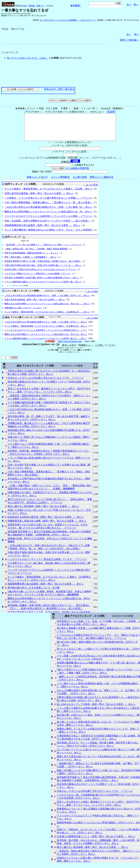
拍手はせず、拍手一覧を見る (59, 89)
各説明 (111, 112)
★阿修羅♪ (75, 6)
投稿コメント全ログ (37, 182)
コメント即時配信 (60, 182)
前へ (136, 4)
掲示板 (32, 6)
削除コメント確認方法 (102, 182)
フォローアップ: (10, 52)
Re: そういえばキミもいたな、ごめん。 (28, 58)
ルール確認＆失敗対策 (77, 173)
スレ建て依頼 (80, 182)
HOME (24, 6)
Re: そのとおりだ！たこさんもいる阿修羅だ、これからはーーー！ (68, 20)
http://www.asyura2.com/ (70, 347)
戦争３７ (41, 6)
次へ (129, 4)
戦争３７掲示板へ (129, 40)
